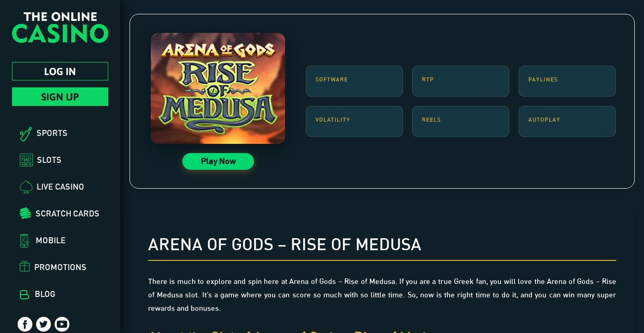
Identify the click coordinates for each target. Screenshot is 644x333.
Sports (52, 133)
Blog (45, 294)
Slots (49, 160)
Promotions (60, 267)
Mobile (51, 240)
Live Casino (60, 186)
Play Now (218, 161)
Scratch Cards (68, 213)
